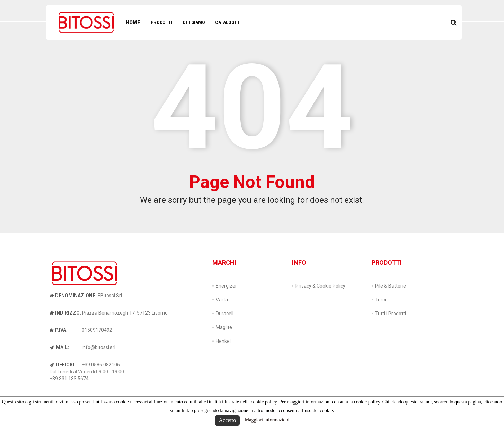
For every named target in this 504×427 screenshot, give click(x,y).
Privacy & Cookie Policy (320, 286)
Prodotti (162, 22)
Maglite (224, 327)
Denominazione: (73, 296)
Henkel (223, 341)
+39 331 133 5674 (69, 379)
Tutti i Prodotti (391, 314)
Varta (222, 300)
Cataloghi (227, 22)
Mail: (59, 347)
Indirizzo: (65, 313)
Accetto (228, 420)
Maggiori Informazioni (267, 420)
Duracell (225, 314)
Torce (381, 300)
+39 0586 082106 (101, 365)
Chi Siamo (194, 22)
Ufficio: (63, 365)
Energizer (226, 286)
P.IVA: (59, 330)
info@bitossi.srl (99, 347)
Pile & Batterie (391, 286)
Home (133, 22)
